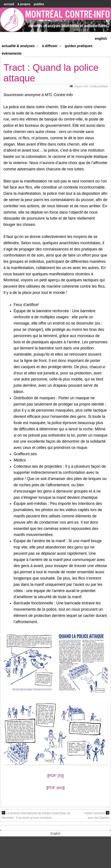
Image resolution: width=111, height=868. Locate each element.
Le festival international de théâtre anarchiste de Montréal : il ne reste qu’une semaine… (36, 815)
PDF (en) (55, 788)
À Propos (24, 4)
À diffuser (52, 47)
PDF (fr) (56, 776)
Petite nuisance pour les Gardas (97, 815)
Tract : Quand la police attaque (51, 73)
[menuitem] (101, 38)
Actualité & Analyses (20, 47)
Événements (12, 53)
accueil (9, 4)
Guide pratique (99, 86)
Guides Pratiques (79, 46)
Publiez (39, 4)
